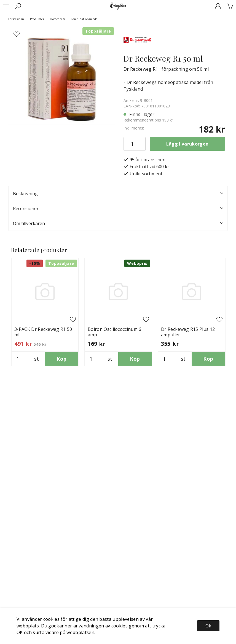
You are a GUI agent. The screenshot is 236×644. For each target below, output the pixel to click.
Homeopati (57, 19)
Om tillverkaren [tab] (118, 223)
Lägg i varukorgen (187, 144)
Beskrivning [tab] (118, 194)
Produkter (37, 19)
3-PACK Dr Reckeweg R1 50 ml (43, 332)
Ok (208, 626)
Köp (61, 359)
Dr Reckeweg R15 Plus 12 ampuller (188, 332)
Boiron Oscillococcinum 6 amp (115, 332)
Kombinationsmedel (85, 19)
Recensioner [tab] (118, 208)
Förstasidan (16, 19)
